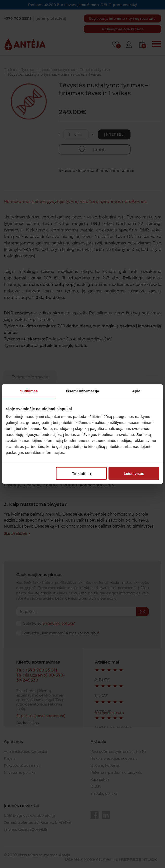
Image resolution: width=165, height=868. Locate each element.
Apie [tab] (136, 391)
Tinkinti (82, 473)
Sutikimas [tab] (29, 391)
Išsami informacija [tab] (83, 391)
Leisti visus (134, 473)
